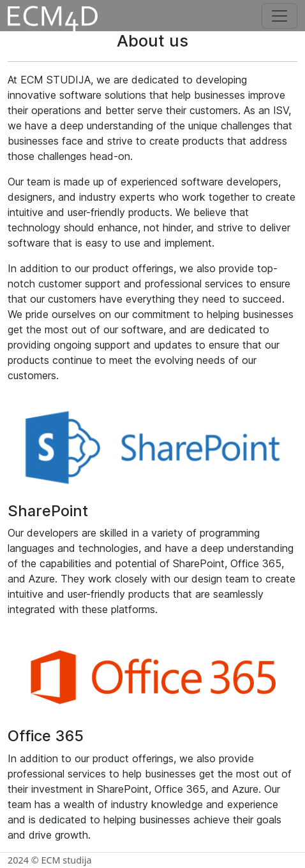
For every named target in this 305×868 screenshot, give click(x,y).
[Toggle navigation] (279, 16)
